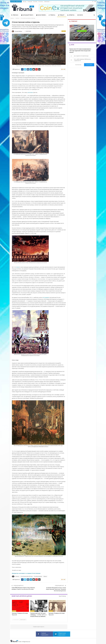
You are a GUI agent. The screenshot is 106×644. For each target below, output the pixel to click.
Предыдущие (16, 620)
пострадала (46, 297)
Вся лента (80, 15)
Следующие (23, 620)
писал (18, 267)
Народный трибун (27, 15)
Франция (45, 576)
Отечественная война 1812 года (27, 576)
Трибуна (52, 15)
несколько (30, 92)
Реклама (35, 1)
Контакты (41, 1)
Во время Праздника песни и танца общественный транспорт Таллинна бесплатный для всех (56, 589)
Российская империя (38, 576)
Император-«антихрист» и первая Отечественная (26, 573)
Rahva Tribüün (41, 15)
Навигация (47, 1)
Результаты (78, 65)
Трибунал (15, 15)
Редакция (30, 1)
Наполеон (17, 576)
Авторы (25, 1)
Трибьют (61, 15)
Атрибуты (71, 15)
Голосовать (89, 65)
